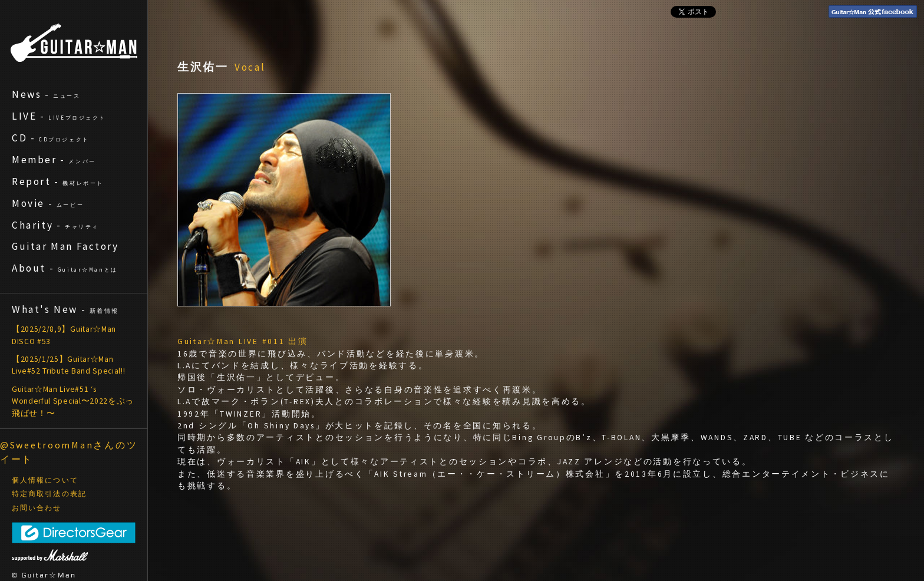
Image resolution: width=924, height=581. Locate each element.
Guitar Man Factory (65, 246)
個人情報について (45, 480)
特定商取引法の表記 (49, 494)
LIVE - (59, 116)
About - (65, 268)
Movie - (48, 203)
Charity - (55, 225)
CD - (51, 138)
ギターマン (74, 43)
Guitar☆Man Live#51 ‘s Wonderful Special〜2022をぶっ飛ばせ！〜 (73, 401)
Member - (54, 160)
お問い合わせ (37, 508)
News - (46, 94)
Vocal (250, 67)
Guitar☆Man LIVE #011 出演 (243, 341)
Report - (58, 181)
